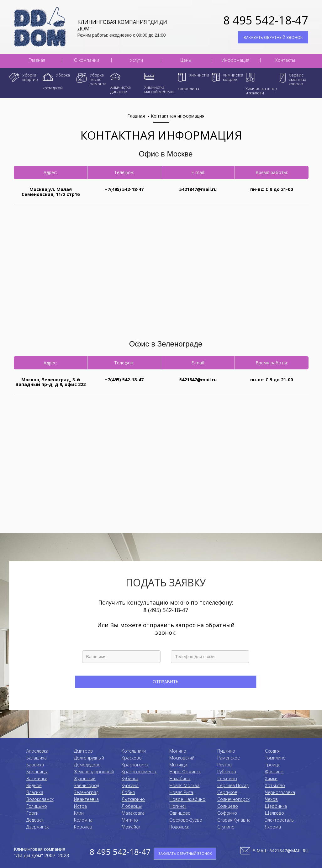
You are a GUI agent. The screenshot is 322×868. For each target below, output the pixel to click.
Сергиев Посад (233, 785)
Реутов (224, 765)
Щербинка (276, 806)
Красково (132, 758)
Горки (32, 813)
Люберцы (132, 806)
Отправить (166, 682)
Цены (186, 60)
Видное (34, 785)
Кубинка (130, 778)
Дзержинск (37, 827)
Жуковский (85, 778)
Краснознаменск (139, 772)
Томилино (275, 758)
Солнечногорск (233, 799)
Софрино (227, 813)
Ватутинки (37, 778)
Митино (130, 820)
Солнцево (228, 806)
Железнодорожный (94, 772)
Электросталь (279, 820)
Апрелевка (37, 751)
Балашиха (37, 758)
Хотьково (275, 785)
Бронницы (37, 772)
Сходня (272, 751)
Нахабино (180, 778)
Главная (37, 60)
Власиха (35, 792)
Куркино (130, 785)
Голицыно (37, 806)
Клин (79, 813)
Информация (235, 60)
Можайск (131, 827)
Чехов (271, 799)
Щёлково (274, 813)
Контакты (285, 60)
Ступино (226, 827)
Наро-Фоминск (185, 772)
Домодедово (87, 765)
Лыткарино (133, 799)
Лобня (128, 792)
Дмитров (83, 751)
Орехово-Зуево (186, 820)
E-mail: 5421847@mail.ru (280, 851)
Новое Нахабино (187, 799)
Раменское (229, 758)
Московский (182, 758)
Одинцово (180, 813)
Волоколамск (40, 799)
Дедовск (35, 820)
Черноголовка (280, 792)
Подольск (179, 827)
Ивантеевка (86, 799)
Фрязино (274, 772)
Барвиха (35, 765)
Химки (271, 778)
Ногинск (178, 806)
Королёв (83, 827)
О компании (87, 60)
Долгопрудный (89, 758)
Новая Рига (181, 792)
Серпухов (227, 792)
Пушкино (226, 751)
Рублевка (227, 772)
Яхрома (273, 827)
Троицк (272, 765)
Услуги (136, 60)
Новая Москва (184, 785)
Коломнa (83, 820)
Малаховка (133, 813)
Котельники (134, 751)
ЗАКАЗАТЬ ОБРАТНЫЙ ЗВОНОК (273, 37)
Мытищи (178, 765)
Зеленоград (86, 792)
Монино (178, 751)
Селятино (227, 778)
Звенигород (87, 785)
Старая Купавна (234, 820)
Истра (80, 806)
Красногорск (135, 765)
